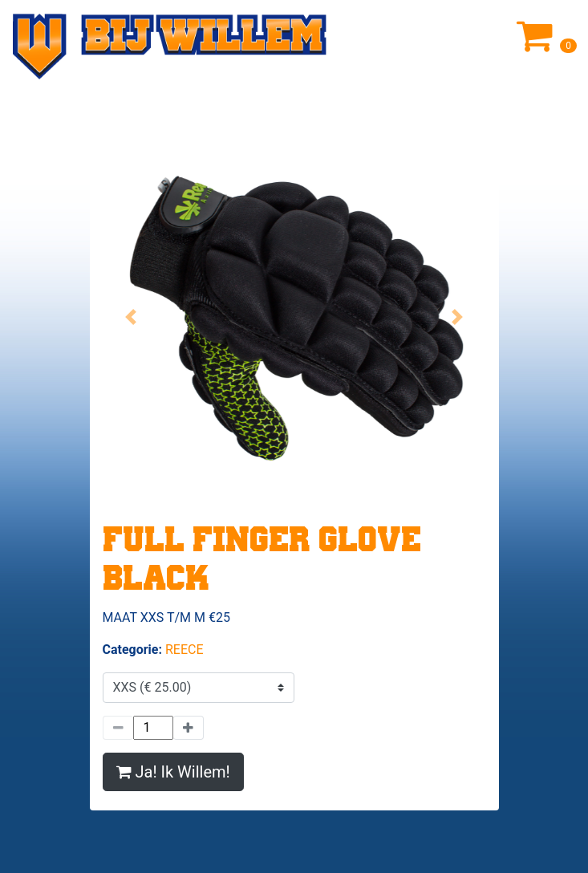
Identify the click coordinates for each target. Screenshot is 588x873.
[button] (132, 317)
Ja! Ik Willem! (173, 772)
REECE (185, 650)
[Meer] (189, 728)
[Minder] (118, 728)
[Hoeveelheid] (153, 728)
